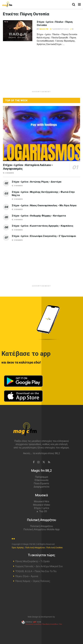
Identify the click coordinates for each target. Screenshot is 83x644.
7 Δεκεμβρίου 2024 (59, 29)
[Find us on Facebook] (34, 462)
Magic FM (44, 29)
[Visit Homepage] (7, 4)
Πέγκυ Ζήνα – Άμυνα (27, 576)
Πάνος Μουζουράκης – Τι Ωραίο (32, 561)
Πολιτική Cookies (54, 548)
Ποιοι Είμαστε (41, 483)
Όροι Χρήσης (18, 548)
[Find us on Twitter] (44, 462)
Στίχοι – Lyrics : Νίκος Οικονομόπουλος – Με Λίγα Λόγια (44, 205)
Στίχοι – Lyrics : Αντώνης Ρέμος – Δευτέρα (37, 182)
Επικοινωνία (41, 480)
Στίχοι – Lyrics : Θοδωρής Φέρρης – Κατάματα (39, 216)
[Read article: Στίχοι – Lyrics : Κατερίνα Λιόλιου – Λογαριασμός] (41, 133)
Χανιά (41, 600)
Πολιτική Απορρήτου (41, 526)
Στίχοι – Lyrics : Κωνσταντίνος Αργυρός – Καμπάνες (42, 226)
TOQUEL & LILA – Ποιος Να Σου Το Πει (36, 571)
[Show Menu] (79, 4)
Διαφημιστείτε (42, 487)
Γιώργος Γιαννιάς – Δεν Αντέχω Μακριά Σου (39, 566)
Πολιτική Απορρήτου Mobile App (42, 529)
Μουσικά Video (42, 505)
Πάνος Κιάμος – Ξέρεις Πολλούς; (33, 581)
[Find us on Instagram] (38, 462)
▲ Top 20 (42, 511)
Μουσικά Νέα (41, 501)
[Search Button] (74, 4)
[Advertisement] (42, 70)
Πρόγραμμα (42, 477)
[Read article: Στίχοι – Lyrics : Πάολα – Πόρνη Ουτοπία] (18, 31)
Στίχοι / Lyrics (41, 508)
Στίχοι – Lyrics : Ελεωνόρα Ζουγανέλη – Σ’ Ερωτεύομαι (44, 236)
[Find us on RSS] (49, 462)
